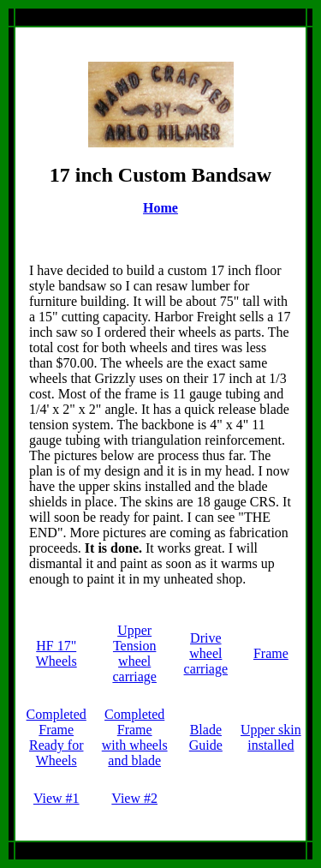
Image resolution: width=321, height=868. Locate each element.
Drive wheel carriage (206, 653)
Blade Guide (206, 737)
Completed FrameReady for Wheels (56, 737)
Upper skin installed (271, 737)
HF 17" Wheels (56, 653)
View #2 (134, 798)
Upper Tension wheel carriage (134, 653)
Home (160, 208)
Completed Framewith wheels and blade (135, 737)
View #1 (56, 798)
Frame (271, 653)
